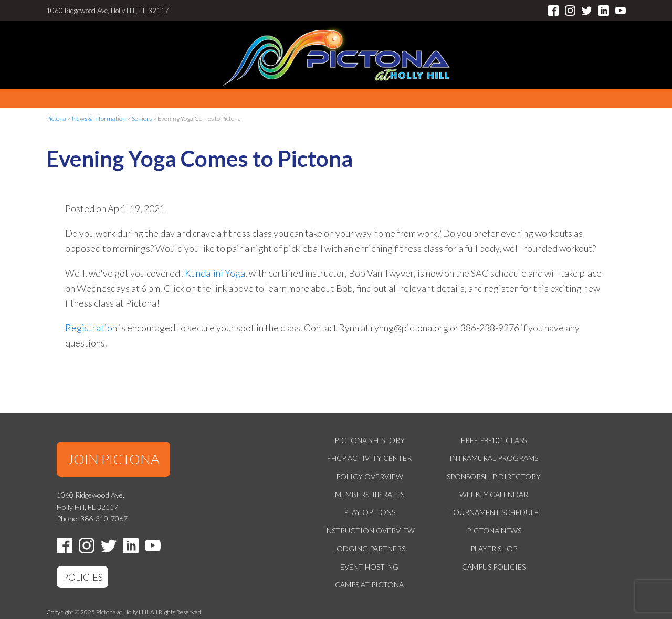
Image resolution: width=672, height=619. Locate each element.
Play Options (370, 512)
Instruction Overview (369, 531)
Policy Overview (370, 476)
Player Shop (494, 548)
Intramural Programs (494, 458)
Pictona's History (370, 440)
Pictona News (494, 531)
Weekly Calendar (494, 494)
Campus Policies (494, 567)
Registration (91, 328)
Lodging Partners (369, 548)
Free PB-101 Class (494, 440)
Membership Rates (370, 494)
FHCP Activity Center (369, 458)
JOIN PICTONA (113, 459)
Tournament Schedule (494, 512)
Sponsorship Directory (494, 476)
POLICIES (83, 577)
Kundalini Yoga (215, 273)
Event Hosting (369, 567)
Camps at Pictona (369, 585)
